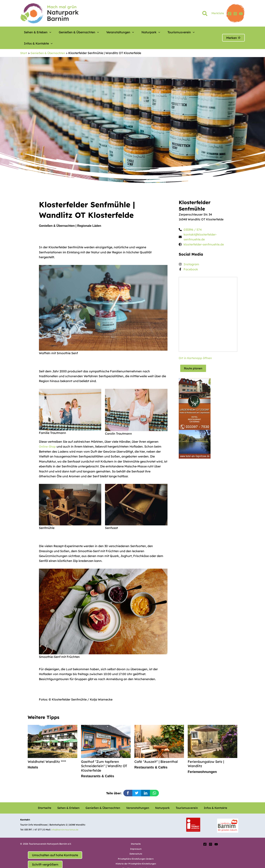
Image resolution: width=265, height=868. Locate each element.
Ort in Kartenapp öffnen (196, 347)
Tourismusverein (160, 32)
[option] (103, 602)
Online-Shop (48, 435)
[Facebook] (230, 14)
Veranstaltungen (109, 32)
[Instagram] (235, 14)
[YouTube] (241, 14)
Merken (233, 32)
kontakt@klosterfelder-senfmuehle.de (200, 226)
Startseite (50, 798)
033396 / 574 (193, 218)
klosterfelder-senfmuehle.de (204, 233)
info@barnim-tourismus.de (66, 819)
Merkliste (218, 13)
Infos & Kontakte (191, 32)
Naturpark (135, 32)
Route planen (194, 357)
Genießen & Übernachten (72, 32)
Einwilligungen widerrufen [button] (136, 858)
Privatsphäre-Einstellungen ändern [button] (136, 848)
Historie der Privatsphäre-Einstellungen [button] (136, 853)
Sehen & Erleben (36, 32)
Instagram (191, 253)
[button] (205, 14)
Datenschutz (136, 844)
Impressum (136, 839)
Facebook (191, 258)
